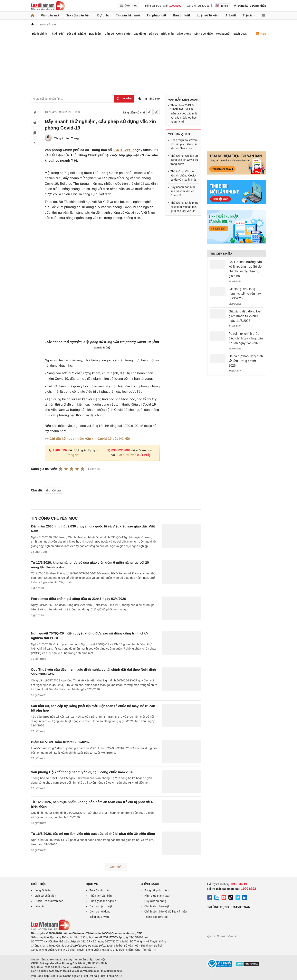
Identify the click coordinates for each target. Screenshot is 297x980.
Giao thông (184, 34)
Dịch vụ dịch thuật (101, 906)
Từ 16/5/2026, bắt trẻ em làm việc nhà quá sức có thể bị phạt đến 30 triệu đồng (93, 834)
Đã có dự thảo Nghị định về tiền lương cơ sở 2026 (246, 361)
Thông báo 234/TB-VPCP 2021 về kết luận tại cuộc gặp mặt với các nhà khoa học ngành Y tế (184, 113)
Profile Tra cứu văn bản (49, 901)
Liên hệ (39, 906)
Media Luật (223, 34)
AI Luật (231, 15)
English (223, 6)
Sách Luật (240, 34)
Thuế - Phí (57, 34)
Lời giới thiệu (43, 890)
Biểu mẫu (167, 34)
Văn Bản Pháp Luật (43, 976)
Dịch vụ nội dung (100, 912)
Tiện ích (249, 15)
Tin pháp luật (156, 15)
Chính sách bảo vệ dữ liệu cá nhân (166, 912)
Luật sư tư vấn (208, 15)
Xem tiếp (116, 867)
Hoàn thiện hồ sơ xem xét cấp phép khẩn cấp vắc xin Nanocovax (184, 144)
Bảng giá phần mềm (157, 890)
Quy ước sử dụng (155, 901)
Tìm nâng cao (149, 99)
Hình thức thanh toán (157, 896)
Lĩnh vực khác (204, 34)
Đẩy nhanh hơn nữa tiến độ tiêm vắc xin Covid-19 (183, 191)
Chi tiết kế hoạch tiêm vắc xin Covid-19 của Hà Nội (90, 439)
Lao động (140, 34)
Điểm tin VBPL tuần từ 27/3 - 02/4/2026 (61, 742)
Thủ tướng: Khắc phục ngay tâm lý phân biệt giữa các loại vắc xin (184, 207)
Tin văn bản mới (128, 15)
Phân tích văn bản (101, 896)
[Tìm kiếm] (124, 99)
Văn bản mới (50, 15)
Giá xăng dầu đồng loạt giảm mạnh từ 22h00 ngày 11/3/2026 (245, 316)
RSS (261, 34)
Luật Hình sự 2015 (111, 976)
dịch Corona (54, 490)
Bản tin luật (181, 15)
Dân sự (153, 34)
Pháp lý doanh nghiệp (103, 901)
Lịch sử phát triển (45, 896)
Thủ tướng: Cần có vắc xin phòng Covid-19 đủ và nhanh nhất (183, 175)
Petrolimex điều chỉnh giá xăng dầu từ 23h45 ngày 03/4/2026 (78, 599)
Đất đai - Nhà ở (76, 34)
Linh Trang (72, 138)
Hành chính (40, 34)
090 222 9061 (119, 450)
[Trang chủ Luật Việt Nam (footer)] (50, 929)
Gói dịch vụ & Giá (198, 6)
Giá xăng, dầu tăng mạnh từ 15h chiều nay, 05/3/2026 (245, 294)
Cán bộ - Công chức (118, 34)
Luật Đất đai (90, 976)
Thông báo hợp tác (156, 917)
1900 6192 (58, 450)
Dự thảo (103, 15)
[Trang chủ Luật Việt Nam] (48, 6)
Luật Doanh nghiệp (69, 976)
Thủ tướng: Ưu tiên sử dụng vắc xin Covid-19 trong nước (184, 160)
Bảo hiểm (95, 34)
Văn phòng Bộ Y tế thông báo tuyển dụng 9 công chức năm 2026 (82, 772)
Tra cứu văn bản (78, 15)
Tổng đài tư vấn (99, 917)
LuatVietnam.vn (41, 748)
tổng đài (73, 455)
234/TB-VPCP (123, 150)
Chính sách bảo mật (157, 906)
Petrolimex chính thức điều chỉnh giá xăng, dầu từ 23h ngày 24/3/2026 (246, 338)
